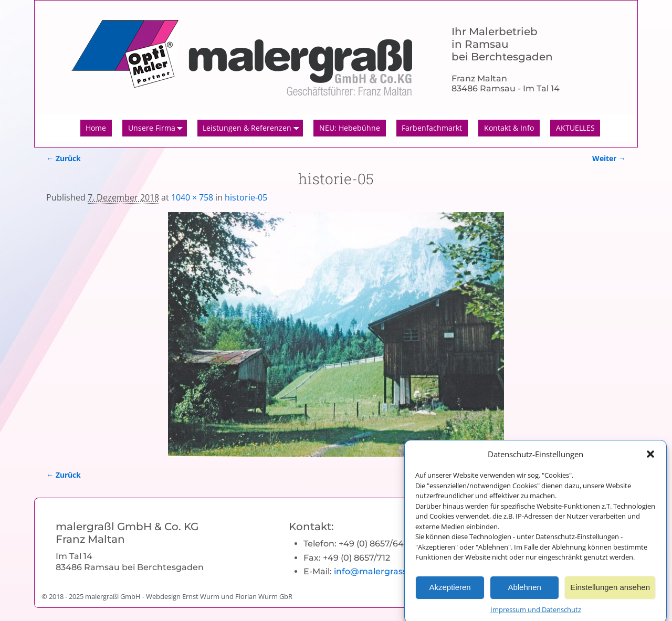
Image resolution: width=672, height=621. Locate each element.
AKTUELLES (575, 128)
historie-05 (246, 197)
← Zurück (64, 158)
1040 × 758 (192, 197)
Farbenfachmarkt (432, 128)
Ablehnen (524, 592)
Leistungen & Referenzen (253, 128)
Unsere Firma (157, 128)
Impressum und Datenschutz (536, 615)
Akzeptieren (450, 592)
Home (96, 128)
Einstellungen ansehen (610, 592)
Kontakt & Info (509, 128)
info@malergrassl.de (378, 571)
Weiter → (609, 158)
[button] (650, 459)
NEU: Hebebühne (350, 128)
